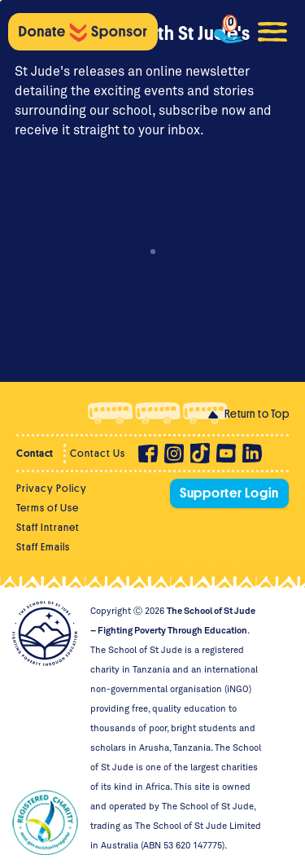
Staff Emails (43, 547)
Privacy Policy (52, 488)
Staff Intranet (48, 527)
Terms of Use (48, 508)
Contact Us (98, 453)
